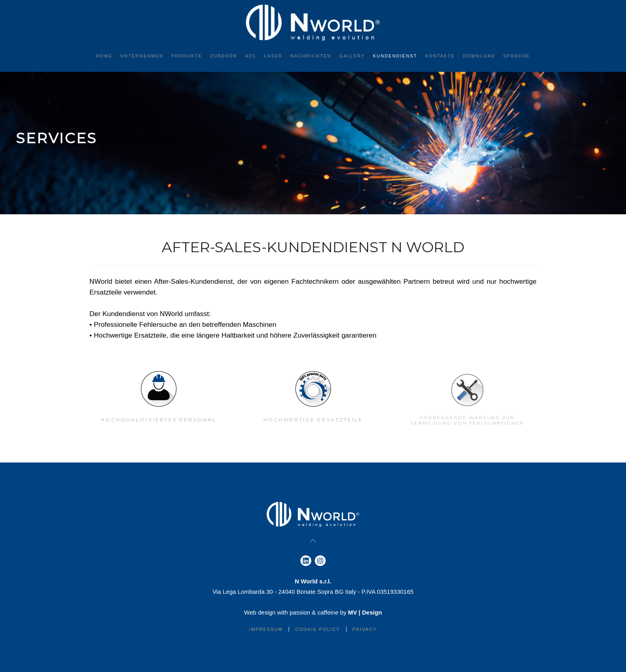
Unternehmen (142, 56)
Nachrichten (311, 56)
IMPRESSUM (266, 629)
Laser (273, 56)
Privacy (365, 629)
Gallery (352, 56)
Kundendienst (395, 56)
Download (479, 56)
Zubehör (224, 56)
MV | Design (365, 612)
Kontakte (440, 56)
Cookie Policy (317, 629)
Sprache (516, 56)
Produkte (187, 56)
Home (104, 56)
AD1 (251, 56)
